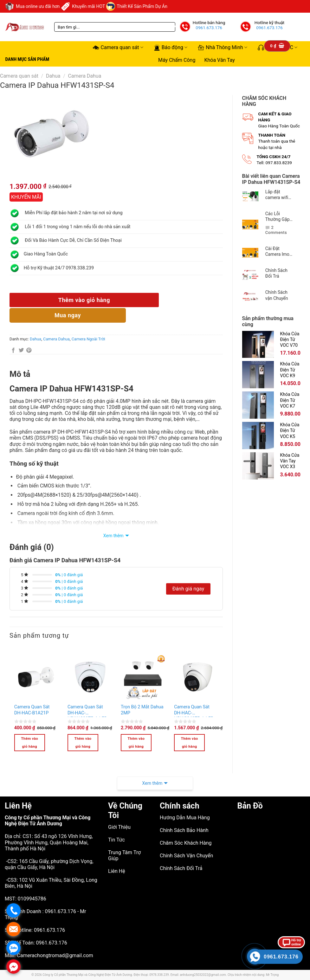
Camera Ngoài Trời (88, 339)
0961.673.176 (209, 28)
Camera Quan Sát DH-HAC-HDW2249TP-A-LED (194, 711)
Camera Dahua (84, 76)
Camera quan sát (118, 48)
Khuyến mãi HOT (83, 6)
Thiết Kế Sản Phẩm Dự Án (137, 6)
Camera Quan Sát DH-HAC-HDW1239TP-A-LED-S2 (88, 711)
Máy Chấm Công (177, 60)
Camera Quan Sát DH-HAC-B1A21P (32, 710)
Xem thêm (113, 536)
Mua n (68, 315)
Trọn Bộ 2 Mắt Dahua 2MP (142, 710)
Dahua (53, 76)
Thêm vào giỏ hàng (84, 300)
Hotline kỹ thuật (270, 23)
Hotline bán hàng (209, 23)
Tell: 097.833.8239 (274, 163)
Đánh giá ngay (188, 589)
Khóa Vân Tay (220, 60)
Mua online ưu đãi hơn (32, 6)
